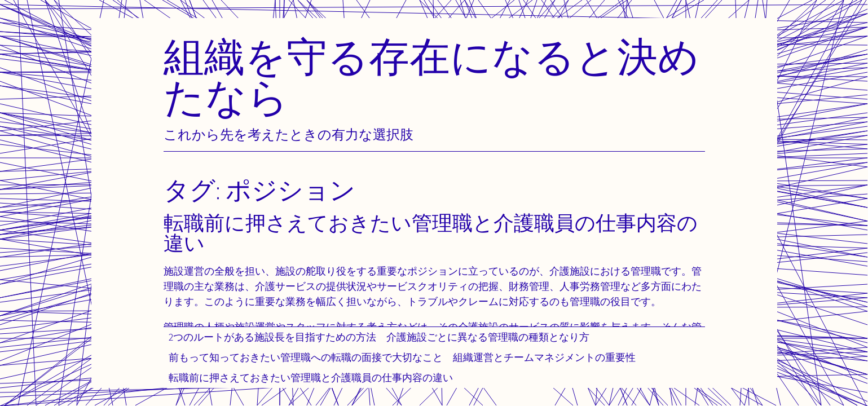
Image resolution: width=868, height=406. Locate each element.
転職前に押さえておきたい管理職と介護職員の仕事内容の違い (311, 378)
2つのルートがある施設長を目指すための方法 (272, 337)
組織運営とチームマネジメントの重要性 (544, 357)
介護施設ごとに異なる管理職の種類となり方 (488, 337)
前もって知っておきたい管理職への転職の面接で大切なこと (306, 357)
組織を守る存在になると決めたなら (431, 76)
